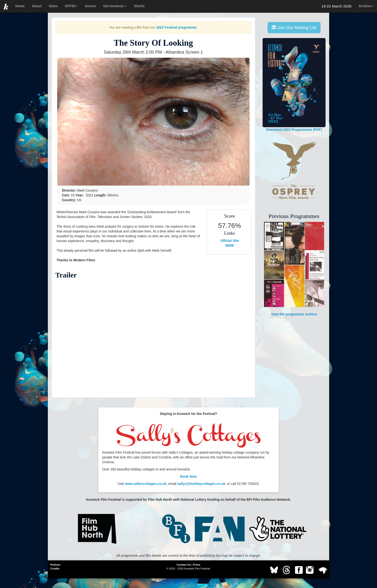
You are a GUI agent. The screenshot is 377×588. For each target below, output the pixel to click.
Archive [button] (366, 6)
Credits (55, 569)
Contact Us (184, 565)
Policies (55, 565)
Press (197, 565)
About (37, 6)
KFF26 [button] (71, 6)
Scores (90, 6)
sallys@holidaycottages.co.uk (201, 484)
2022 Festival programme (176, 27)
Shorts (139, 6)
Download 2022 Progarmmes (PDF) (294, 85)
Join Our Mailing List (294, 28)
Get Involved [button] (115, 6)
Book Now (188, 476)
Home (20, 6)
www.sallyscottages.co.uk (146, 484)
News (53, 6)
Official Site (229, 241)
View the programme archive (294, 269)
